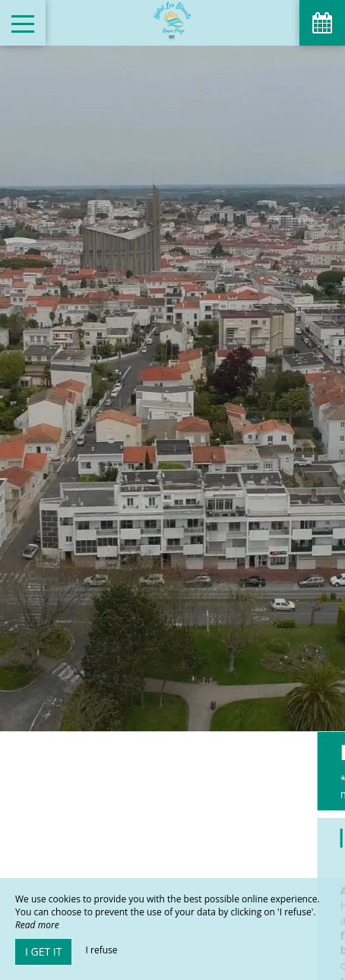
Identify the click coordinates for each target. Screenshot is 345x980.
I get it (43, 951)
